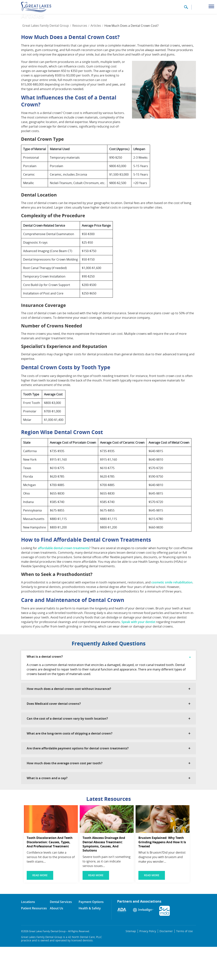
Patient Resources (34, 941)
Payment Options (91, 935)
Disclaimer (168, 964)
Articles (96, 59)
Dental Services (61, 935)
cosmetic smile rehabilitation (172, 615)
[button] (186, 8)
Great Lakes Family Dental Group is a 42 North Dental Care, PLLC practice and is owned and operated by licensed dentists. (61, 972)
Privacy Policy (151, 964)
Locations (28, 935)
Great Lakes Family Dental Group (46, 59)
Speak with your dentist (138, 655)
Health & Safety (90, 941)
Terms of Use (185, 964)
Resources (80, 59)
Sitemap (135, 964)
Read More (40, 908)
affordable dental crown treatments (63, 581)
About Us (57, 941)
